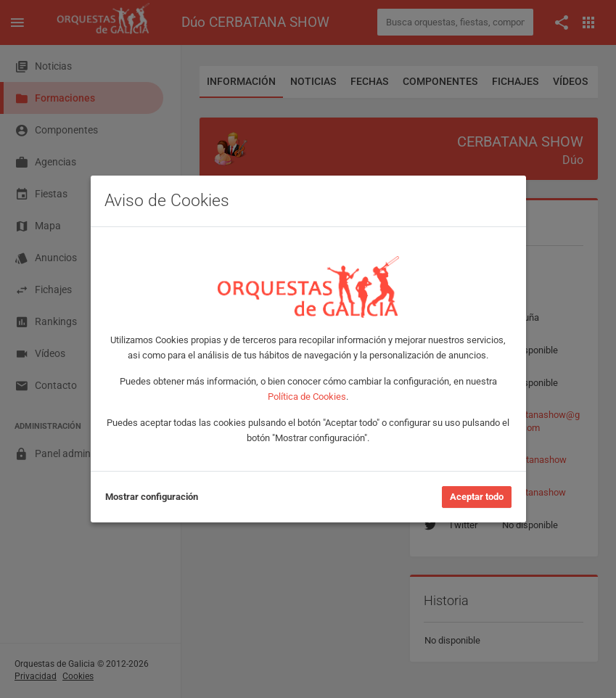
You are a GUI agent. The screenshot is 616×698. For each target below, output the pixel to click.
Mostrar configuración (152, 497)
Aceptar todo (477, 497)
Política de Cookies (307, 397)
